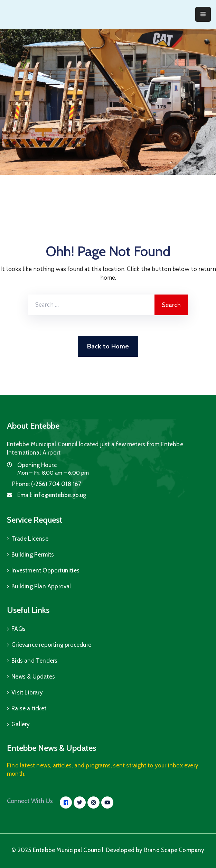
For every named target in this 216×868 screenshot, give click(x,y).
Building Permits (33, 554)
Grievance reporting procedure (51, 645)
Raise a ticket (29, 708)
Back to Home (108, 346)
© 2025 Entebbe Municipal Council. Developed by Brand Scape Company (108, 850)
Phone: (47, 484)
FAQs (18, 629)
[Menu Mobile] (203, 14)
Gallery (21, 724)
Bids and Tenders (34, 661)
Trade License (30, 539)
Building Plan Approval (41, 586)
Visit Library (27, 692)
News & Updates (33, 676)
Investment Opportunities (45, 570)
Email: (52, 495)
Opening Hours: (37, 465)
